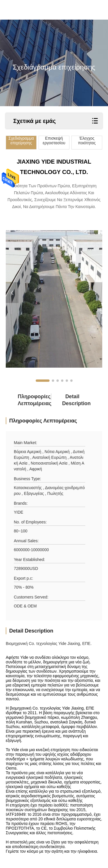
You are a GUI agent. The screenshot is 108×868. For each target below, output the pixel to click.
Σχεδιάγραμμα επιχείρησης (21, 141)
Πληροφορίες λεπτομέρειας (28, 400)
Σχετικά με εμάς (35, 121)
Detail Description (72, 400)
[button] (43, 381)
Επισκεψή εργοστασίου (54, 141)
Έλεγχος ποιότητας (87, 141)
